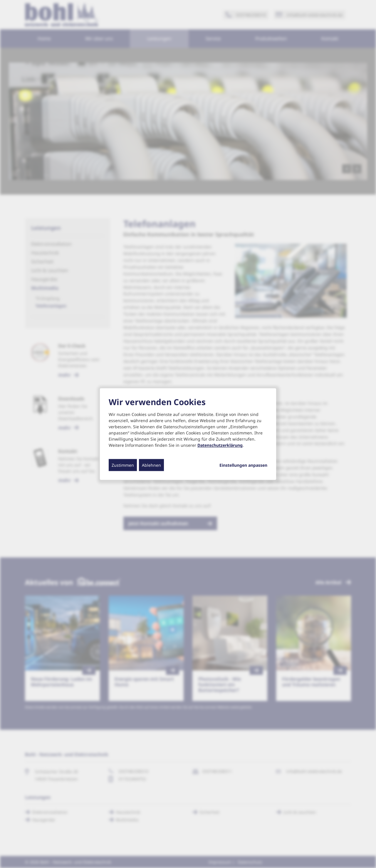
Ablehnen (151, 465)
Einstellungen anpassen (243, 465)
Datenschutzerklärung (220, 445)
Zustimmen (123, 465)
